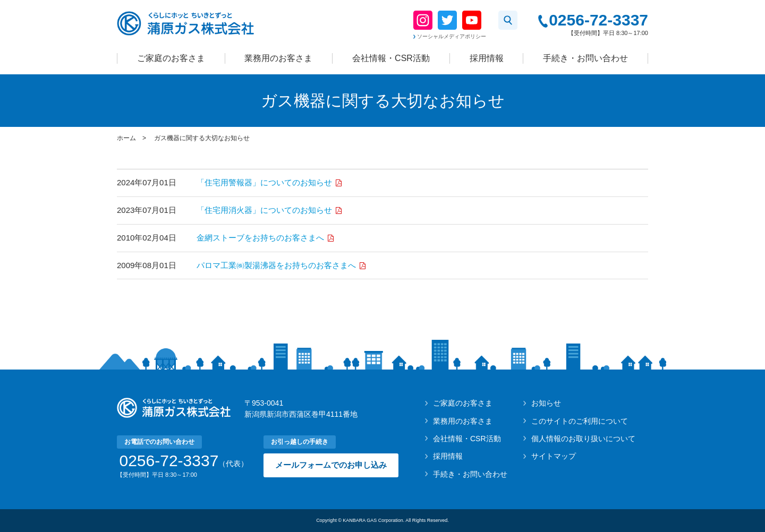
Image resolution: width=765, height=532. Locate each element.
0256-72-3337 (598, 20)
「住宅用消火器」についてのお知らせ (265, 210)
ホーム (126, 138)
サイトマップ (554, 456)
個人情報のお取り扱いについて (583, 439)
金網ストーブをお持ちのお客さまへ (261, 238)
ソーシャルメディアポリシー (452, 36)
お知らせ (546, 403)
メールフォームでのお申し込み (331, 465)
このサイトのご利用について (580, 421)
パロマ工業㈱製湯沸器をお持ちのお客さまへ (277, 265)
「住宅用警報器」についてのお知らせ (265, 182)
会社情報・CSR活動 (391, 58)
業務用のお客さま (278, 58)
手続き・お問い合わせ (585, 58)
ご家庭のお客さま (171, 58)
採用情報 (487, 58)
